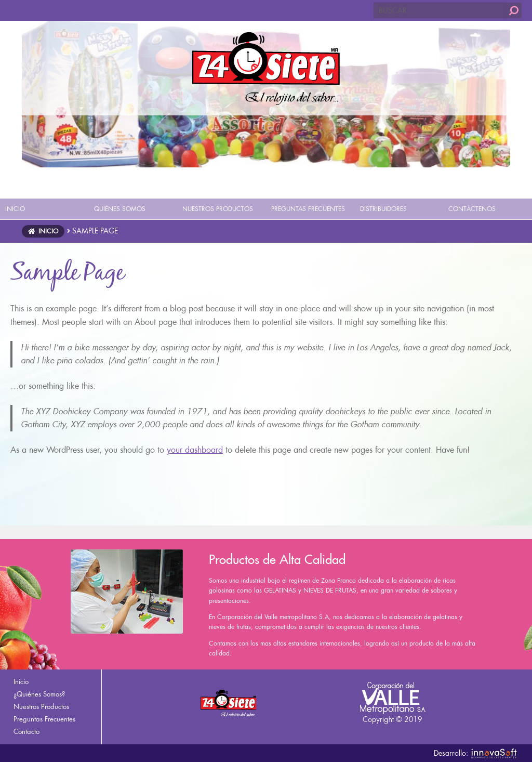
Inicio (48, 231)
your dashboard (195, 450)
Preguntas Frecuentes (44, 719)
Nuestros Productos (41, 707)
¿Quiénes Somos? (39, 694)
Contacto (26, 732)
